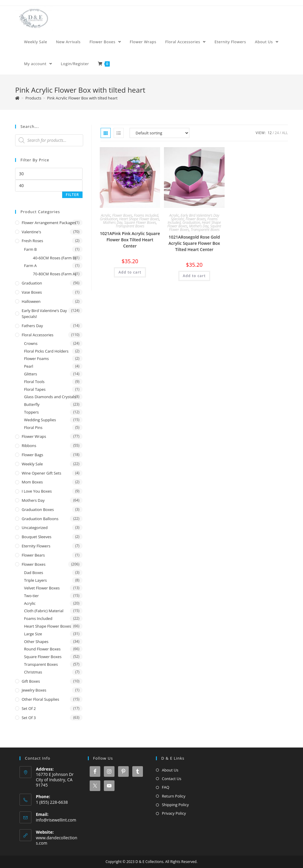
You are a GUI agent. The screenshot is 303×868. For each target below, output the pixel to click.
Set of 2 (29, 708)
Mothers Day (113, 222)
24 (277, 133)
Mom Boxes (32, 482)
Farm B (30, 249)
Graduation (109, 219)
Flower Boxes (122, 215)
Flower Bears (33, 555)
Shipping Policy (175, 805)
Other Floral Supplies (40, 699)
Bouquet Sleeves (36, 537)
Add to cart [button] (130, 272)
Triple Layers (35, 580)
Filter (72, 195)
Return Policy (174, 796)
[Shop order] (159, 133)
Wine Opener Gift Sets (41, 473)
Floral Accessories (37, 335)
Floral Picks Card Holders (46, 351)
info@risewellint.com (56, 820)
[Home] (17, 98)
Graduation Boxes (38, 509)
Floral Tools (34, 382)
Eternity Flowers (36, 546)
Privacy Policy (174, 813)
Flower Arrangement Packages (49, 223)
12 (270, 133)
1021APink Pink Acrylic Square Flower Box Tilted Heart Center (130, 240)
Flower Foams (36, 359)
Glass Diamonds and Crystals (50, 397)
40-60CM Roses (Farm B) (55, 258)
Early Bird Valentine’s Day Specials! (44, 314)
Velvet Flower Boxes (42, 588)
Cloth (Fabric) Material (44, 611)
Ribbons (29, 446)
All (285, 133)
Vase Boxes (32, 292)
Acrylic (106, 215)
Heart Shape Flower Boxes (139, 219)
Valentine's (31, 232)
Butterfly (32, 404)
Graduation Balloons (40, 519)
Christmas (33, 672)
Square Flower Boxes (140, 222)
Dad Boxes (34, 573)
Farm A (30, 266)
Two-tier (31, 596)
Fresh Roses (32, 241)
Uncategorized (35, 528)
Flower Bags (32, 455)
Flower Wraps (34, 436)
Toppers (31, 412)
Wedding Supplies (40, 420)
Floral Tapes (35, 389)
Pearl (29, 366)
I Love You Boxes (37, 491)
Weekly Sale (32, 464)
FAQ (166, 787)
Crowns (31, 343)
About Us (170, 770)
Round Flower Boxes (42, 649)
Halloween (31, 301)
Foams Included (146, 215)
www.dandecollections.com (57, 840)
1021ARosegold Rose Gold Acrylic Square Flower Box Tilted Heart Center (194, 243)
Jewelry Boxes (34, 690)
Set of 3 (29, 718)
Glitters (30, 374)
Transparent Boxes (130, 226)
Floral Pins (33, 427)
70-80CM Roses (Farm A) (55, 274)
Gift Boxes (31, 681)
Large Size (33, 634)
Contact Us (172, 779)
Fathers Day (32, 326)
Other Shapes (36, 642)
